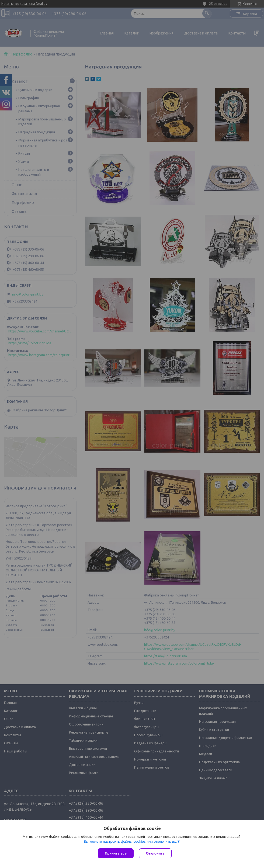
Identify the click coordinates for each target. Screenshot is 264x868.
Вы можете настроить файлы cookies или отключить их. (130, 841)
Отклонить (155, 853)
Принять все (116, 853)
